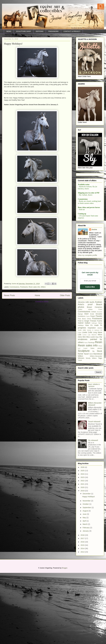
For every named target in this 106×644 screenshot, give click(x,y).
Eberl (86, 314)
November (87, 501)
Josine (94, 229)
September (87, 507)
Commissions (14, 287)
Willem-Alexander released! (95, 404)
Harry (100, 323)
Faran (93, 316)
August (85, 511)
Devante (99, 312)
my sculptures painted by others (90, 340)
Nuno (86, 343)
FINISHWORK (53, 31)
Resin (99, 342)
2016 (83, 542)
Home (37, 295)
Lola (90, 332)
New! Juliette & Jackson (94, 385)
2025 (83, 471)
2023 (83, 477)
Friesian (93, 321)
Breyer (89, 307)
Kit (101, 330)
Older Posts (65, 295)
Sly (93, 351)
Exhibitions (82, 316)
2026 (83, 467)
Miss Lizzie (91, 337)
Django (80, 314)
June (85, 514)
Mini (84, 337)
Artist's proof (85, 304)
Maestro (94, 335)
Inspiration (92, 328)
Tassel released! (94, 422)
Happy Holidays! (13, 44)
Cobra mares (85, 309)
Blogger (65, 568)
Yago (100, 358)
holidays (81, 325)
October (86, 504)
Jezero (100, 328)
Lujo (89, 335)
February (86, 528)
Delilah (94, 312)
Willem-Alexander (96, 356)
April (85, 521)
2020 (83, 487)
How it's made (92, 325)
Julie (84, 330)
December (87, 494)
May (84, 518)
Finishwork (24, 287)
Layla (80, 332)
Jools (80, 330)
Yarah (80, 360)
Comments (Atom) (42, 302)
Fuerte (100, 321)
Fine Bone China (84, 319)
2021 (83, 484)
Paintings (91, 343)
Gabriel (81, 323)
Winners (81, 358)
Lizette (85, 332)
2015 (83, 545)
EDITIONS (40, 31)
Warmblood (98, 354)
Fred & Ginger (84, 321)
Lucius (84, 335)
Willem (43, 287)
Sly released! (93, 440)
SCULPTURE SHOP (24, 31)
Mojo (97, 337)
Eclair (92, 314)
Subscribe (90, 287)
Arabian (98, 302)
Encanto (99, 314)
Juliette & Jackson (93, 330)
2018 (83, 535)
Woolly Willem (91, 358)
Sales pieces (96, 348)
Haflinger (94, 323)
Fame (88, 316)
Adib (87, 302)
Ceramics (98, 307)
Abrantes (81, 302)
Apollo (92, 302)
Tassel (86, 354)
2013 (83, 552)
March (85, 524)
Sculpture (84, 351)
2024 (83, 474)
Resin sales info (34, 287)
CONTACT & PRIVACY (72, 31)
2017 (83, 538)
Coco (100, 309)
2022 (83, 481)
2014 (83, 548)
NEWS (9, 31)
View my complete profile (87, 255)
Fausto (99, 316)
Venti (91, 354)
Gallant (88, 323)
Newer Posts (9, 295)
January (86, 531)
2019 (83, 491)
